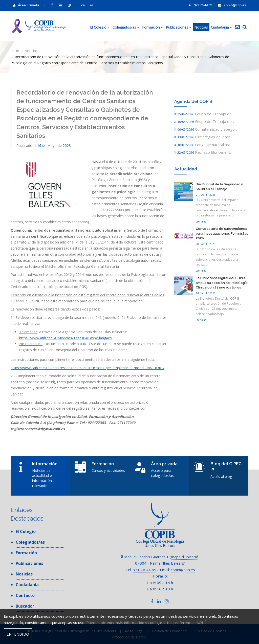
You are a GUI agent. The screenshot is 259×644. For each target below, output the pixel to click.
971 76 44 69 (200, 5)
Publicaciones (179, 27)
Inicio (15, 51)
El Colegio (100, 27)
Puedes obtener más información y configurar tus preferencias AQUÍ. (146, 623)
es (92, 5)
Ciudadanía (221, 27)
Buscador (25, 606)
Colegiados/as (126, 27)
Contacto (25, 595)
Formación (153, 27)
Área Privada (26, 5)
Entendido (18, 634)
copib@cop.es (232, 5)
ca (83, 5)
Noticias (201, 27)
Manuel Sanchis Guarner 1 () (160, 557)
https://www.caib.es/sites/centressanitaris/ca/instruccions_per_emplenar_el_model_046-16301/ (88, 368)
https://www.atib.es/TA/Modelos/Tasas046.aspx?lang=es (66, 338)
